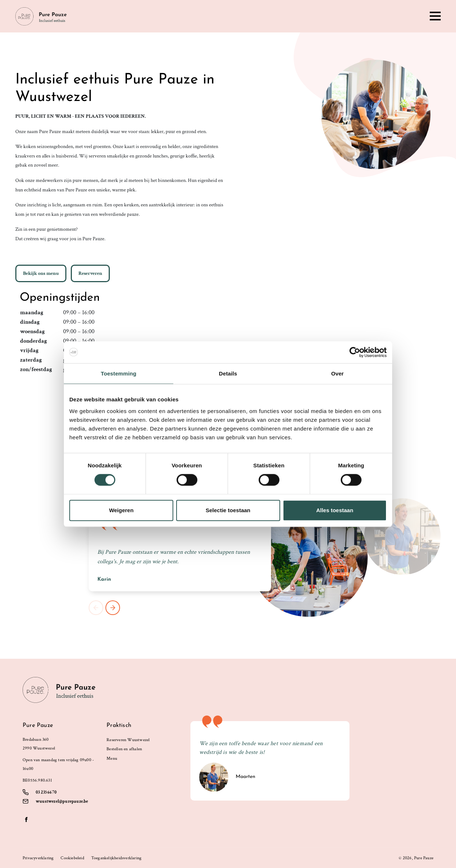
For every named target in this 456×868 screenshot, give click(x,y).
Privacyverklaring (38, 858)
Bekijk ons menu (41, 273)
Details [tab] (228, 373)
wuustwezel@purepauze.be (62, 801)
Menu (112, 758)
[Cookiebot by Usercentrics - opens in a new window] (355, 352)
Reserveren (90, 273)
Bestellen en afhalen (124, 749)
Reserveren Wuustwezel (128, 740)
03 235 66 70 (46, 792)
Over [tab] (338, 373)
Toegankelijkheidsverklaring (116, 858)
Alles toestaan (335, 510)
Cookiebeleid (72, 858)
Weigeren (121, 510)
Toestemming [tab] (119, 373)
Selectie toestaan (228, 510)
